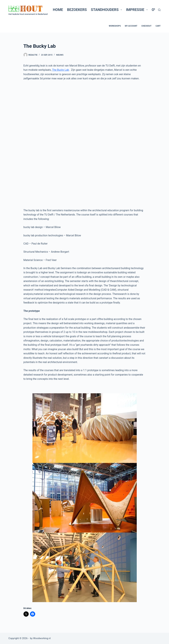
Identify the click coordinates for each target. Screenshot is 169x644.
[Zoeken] (159, 10)
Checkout (146, 26)
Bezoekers (77, 10)
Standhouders (107, 10)
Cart (158, 26)
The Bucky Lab (60, 70)
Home (58, 10)
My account (131, 26)
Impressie (137, 10)
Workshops (115, 26)
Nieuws (60, 55)
